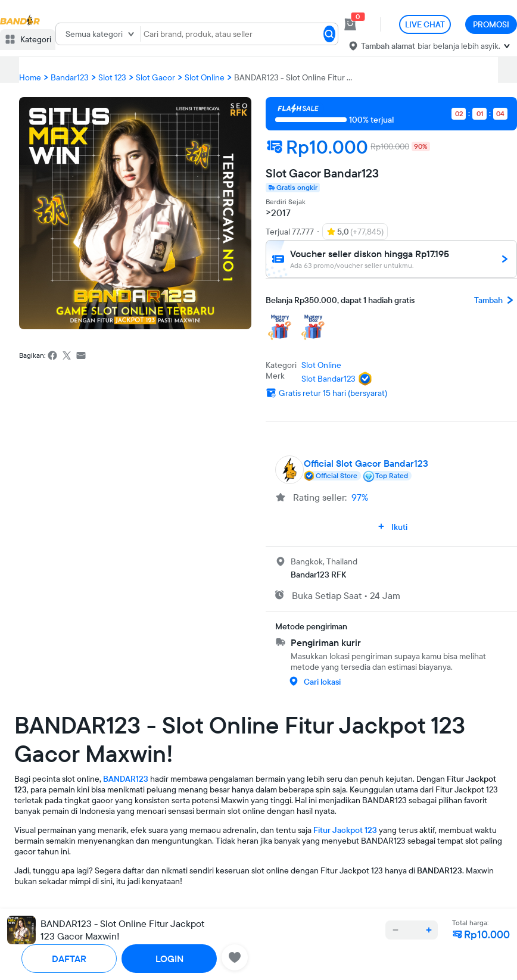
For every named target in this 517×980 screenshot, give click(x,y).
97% (360, 497)
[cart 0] (350, 24)
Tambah (496, 300)
